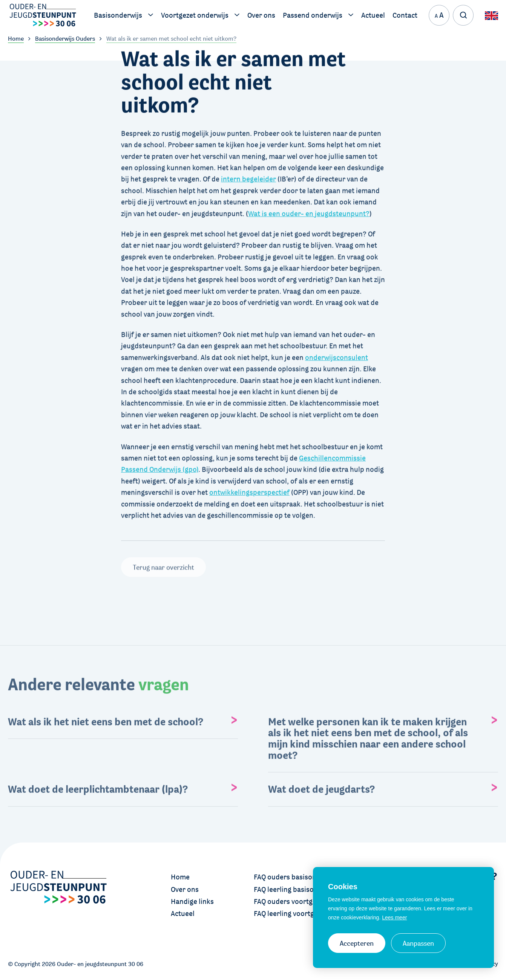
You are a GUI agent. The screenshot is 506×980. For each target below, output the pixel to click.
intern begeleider (248, 177)
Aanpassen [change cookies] (418, 943)
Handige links (192, 901)
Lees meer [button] (394, 917)
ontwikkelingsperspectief (249, 490)
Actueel (183, 913)
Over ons (185, 889)
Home (180, 877)
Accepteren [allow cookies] (357, 943)
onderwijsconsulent (337, 356)
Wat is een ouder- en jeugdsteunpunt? (309, 212)
